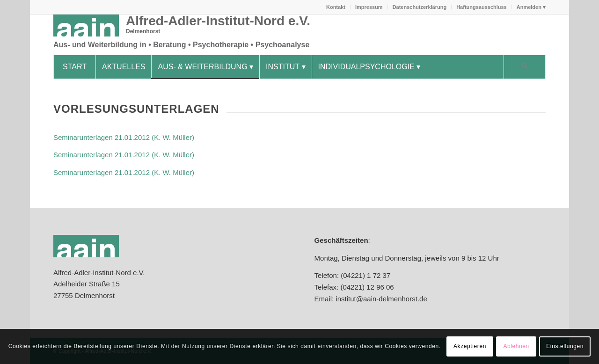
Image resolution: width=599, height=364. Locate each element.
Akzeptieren (470, 346)
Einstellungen (565, 346)
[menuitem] (336, 7)
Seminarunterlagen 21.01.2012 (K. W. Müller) (124, 137)
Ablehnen (516, 346)
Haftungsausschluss (482, 7)
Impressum (369, 7)
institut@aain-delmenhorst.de (380, 299)
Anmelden (529, 7)
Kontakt (336, 7)
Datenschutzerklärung (420, 7)
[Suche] (525, 67)
